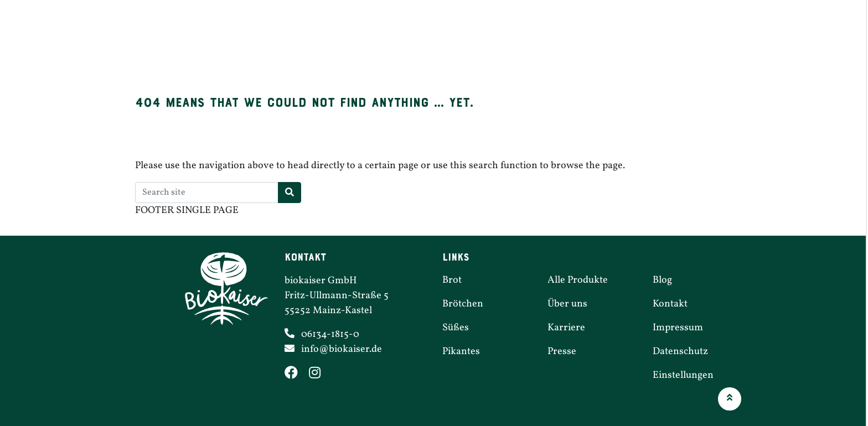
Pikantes (496, 46)
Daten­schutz (680, 352)
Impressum (678, 328)
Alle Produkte (578, 280)
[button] (730, 399)
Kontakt (670, 304)
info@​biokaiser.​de (342, 349)
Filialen (569, 46)
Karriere (642, 46)
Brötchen (355, 46)
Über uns (719, 46)
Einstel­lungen (683, 375)
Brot (288, 46)
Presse (562, 352)
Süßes (427, 46)
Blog (662, 280)
